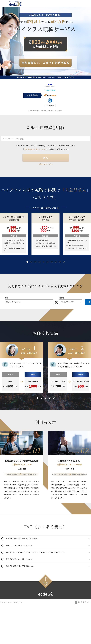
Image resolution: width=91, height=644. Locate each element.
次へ (45, 158)
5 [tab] (43, 262)
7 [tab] (52, 262)
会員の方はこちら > (46, 164)
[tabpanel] (45, 234)
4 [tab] (39, 262)
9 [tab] (60, 262)
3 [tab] (35, 262)
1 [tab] (27, 262)
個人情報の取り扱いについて (35, 149)
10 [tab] (64, 262)
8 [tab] (56, 262)
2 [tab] (31, 262)
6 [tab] (48, 262)
